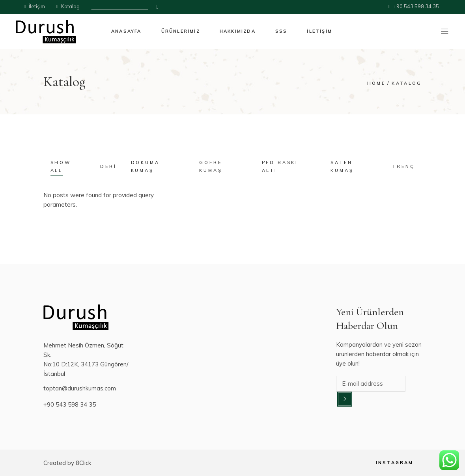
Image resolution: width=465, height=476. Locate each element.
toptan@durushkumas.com (80, 388)
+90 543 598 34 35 (70, 404)
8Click (83, 463)
